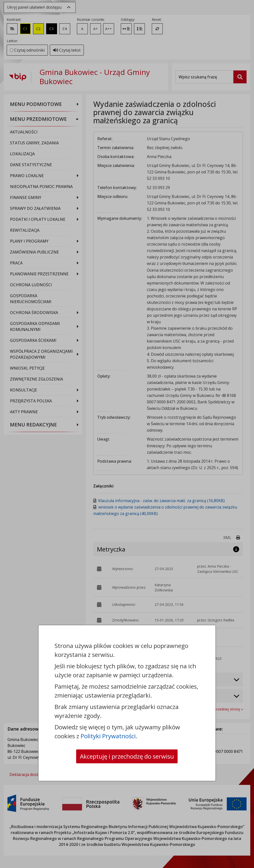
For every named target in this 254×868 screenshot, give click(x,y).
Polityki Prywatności (108, 736)
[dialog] (127, 434)
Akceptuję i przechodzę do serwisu (127, 756)
